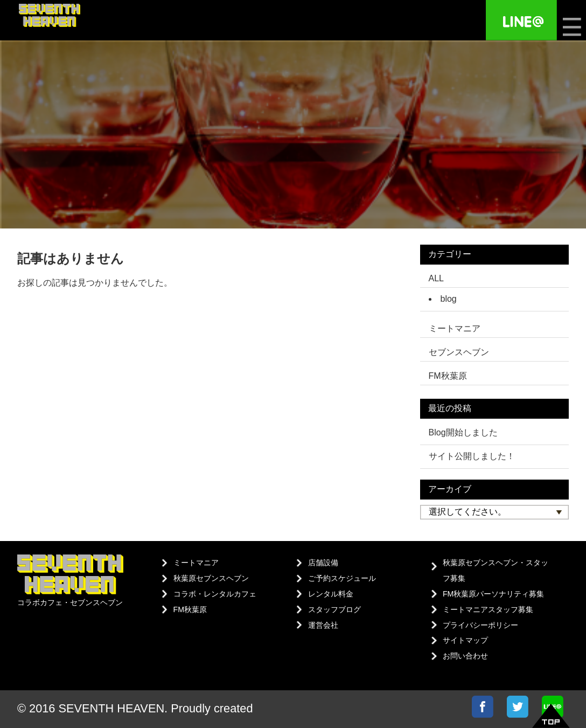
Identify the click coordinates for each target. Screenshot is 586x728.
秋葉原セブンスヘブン (211, 578)
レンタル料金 (331, 594)
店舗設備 (323, 563)
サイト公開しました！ (472, 456)
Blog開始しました (463, 432)
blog (449, 299)
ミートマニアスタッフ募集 (488, 609)
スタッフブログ (334, 609)
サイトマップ (465, 640)
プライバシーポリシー (480, 625)
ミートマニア (196, 563)
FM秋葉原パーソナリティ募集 (493, 594)
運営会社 (323, 625)
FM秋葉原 (190, 609)
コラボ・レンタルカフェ (215, 594)
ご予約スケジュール (342, 578)
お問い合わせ (465, 656)
